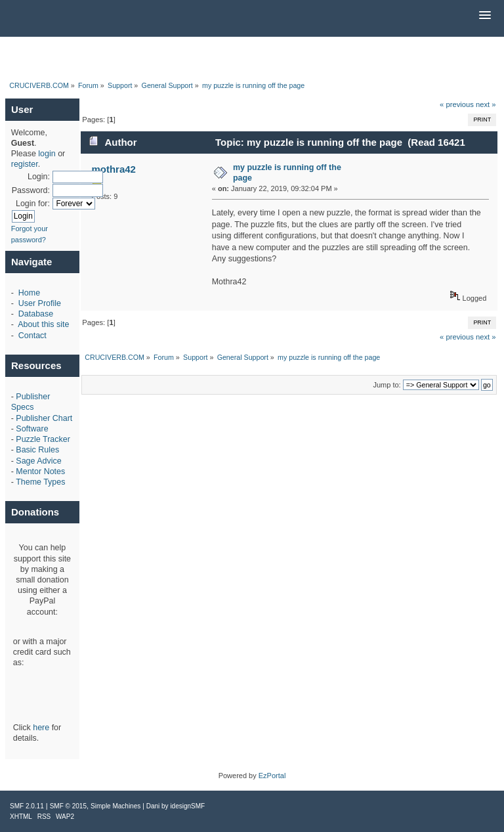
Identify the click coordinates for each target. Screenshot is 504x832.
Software (32, 429)
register (25, 164)
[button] (485, 16)
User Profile (40, 303)
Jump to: (387, 385)
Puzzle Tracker (43, 439)
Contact (32, 336)
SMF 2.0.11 (27, 806)
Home (29, 293)
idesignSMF (187, 806)
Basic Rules (37, 450)
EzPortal (272, 776)
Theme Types (40, 482)
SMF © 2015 (68, 806)
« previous (457, 104)
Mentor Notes (40, 471)
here (41, 728)
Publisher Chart (44, 418)
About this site (43, 324)
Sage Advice (38, 461)
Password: (31, 190)
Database (36, 314)
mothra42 (114, 169)
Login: (39, 177)
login (47, 154)
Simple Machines (115, 806)
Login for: (33, 204)
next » (486, 104)
